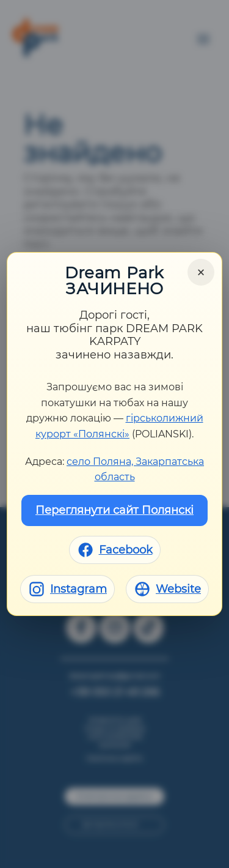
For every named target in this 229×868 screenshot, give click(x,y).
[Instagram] (67, 589)
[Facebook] (115, 550)
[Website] (167, 589)
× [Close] (201, 272)
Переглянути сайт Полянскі (114, 510)
